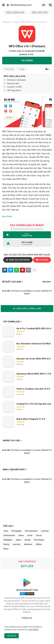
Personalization (31, 531)
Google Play (27, 235)
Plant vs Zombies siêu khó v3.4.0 (33, 389)
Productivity (9, 69)
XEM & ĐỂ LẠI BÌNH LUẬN (27, 309)
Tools (6, 531)
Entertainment (9, 535)
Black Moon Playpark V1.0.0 (31, 419)
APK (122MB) (27, 242)
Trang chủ (7, 22)
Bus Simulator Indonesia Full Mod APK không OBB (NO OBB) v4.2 (34, 344)
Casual (39, 535)
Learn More (33, 629)
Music (6, 549)
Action (21, 535)
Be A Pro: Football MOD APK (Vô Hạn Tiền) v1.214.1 (34, 329)
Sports (19, 540)
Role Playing (39, 540)
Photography (16, 531)
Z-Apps (16, 22)
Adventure (28, 544)
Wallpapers (8, 540)
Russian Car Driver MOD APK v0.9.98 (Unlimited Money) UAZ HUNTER (34, 359)
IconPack (45, 531)
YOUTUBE (42, 260)
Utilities (39, 544)
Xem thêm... (8, 216)
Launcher (17, 544)
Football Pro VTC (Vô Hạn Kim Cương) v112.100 (34, 404)
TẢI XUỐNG (27, 61)
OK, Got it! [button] (12, 636)
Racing (6, 544)
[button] (50, 5)
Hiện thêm (47, 282)
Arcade (28, 540)
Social (30, 535)
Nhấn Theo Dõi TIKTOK (18, 260)
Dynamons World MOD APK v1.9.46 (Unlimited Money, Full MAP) (34, 374)
